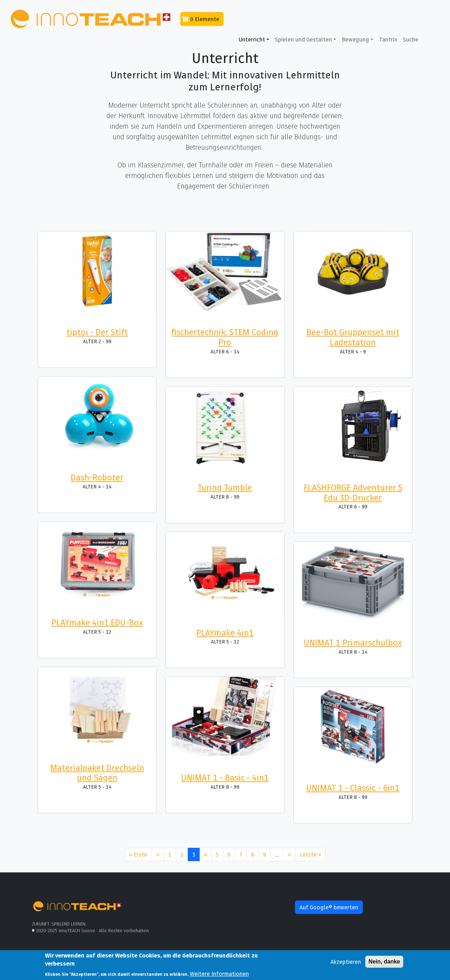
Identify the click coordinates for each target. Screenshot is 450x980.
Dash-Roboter (97, 477)
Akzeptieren (346, 963)
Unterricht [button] (252, 39)
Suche (411, 39)
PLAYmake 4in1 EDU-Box (97, 623)
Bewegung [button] (355, 39)
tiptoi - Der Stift (97, 332)
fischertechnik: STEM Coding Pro (225, 337)
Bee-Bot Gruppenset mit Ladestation (353, 337)
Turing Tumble (225, 488)
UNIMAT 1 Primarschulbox (353, 643)
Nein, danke (384, 963)
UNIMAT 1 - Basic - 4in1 (225, 778)
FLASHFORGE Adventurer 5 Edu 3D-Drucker (353, 493)
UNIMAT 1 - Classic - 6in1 (353, 788)
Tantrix (388, 39)
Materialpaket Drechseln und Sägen (97, 773)
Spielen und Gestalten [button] (303, 39)
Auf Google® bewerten (329, 907)
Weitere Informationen (219, 975)
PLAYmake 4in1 (225, 633)
